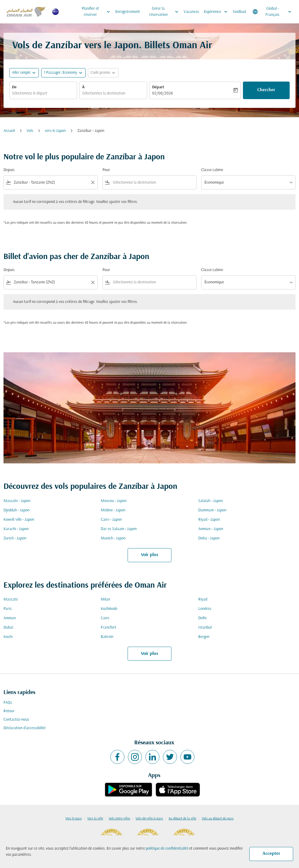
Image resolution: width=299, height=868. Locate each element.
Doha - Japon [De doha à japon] (209, 538)
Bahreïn (107, 637)
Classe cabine (212, 170)
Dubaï (8, 628)
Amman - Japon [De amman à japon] (211, 529)
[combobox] (43, 93)
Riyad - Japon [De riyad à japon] (209, 520)
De (14, 87)
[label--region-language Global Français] (272, 12)
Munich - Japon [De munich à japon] (113, 538)
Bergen (204, 637)
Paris (8, 609)
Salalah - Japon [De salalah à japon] (211, 501)
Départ (158, 87)
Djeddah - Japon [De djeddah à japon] (16, 510)
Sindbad (239, 12)
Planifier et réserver (97, 12)
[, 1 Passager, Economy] (60, 73)
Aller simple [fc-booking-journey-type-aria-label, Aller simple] (21, 73)
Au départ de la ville (182, 819)
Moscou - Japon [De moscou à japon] (114, 501)
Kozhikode (109, 609)
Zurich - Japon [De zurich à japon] (15, 538)
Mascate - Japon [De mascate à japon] (17, 501)
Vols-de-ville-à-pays (149, 819)
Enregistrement (128, 12)
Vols (30, 131)
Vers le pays (74, 819)
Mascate (11, 599)
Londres (205, 609)
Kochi (8, 637)
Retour (9, 711)
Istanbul (205, 628)
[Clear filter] (93, 182)
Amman (10, 618)
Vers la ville (95, 819)
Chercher (266, 90)
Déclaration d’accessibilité (25, 728)
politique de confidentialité (167, 849)
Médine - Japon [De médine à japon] (113, 510)
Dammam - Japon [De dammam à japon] (212, 510)
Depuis (9, 170)
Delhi (202, 618)
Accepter (271, 854)
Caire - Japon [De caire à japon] (111, 520)
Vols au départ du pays (218, 819)
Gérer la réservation (165, 12)
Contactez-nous (16, 720)
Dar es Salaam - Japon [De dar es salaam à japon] (119, 529)
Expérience (217, 12)
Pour (106, 170)
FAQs (8, 703)
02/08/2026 (162, 93)
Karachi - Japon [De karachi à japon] (16, 529)
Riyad (203, 599)
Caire (105, 618)
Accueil (9, 131)
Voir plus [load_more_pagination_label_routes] (150, 555)
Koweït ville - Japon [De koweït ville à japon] (19, 520)
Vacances (191, 12)
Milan (105, 599)
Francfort (108, 628)
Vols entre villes (119, 819)
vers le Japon (55, 131)
